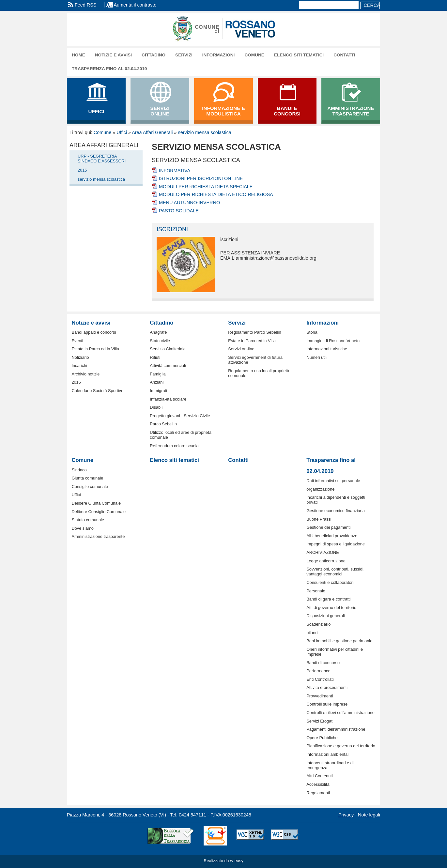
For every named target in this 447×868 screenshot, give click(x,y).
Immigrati (158, 391)
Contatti (344, 55)
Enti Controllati (320, 679)
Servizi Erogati (320, 721)
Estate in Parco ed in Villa (95, 349)
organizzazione (320, 489)
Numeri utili (317, 357)
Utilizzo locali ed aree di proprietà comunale (181, 435)
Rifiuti (155, 357)
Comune (254, 55)
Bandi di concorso (323, 663)
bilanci (312, 633)
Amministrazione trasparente (98, 536)
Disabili (156, 407)
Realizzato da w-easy (223, 861)
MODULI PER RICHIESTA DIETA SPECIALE (206, 187)
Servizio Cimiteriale (168, 349)
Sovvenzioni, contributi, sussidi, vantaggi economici (335, 571)
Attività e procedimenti (327, 687)
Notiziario (80, 357)
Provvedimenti (320, 696)
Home (78, 55)
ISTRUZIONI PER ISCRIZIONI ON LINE (201, 178)
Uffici (122, 132)
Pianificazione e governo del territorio (341, 746)
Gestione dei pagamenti (328, 527)
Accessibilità (318, 784)
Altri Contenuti (319, 776)
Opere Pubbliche (322, 738)
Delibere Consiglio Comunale (99, 512)
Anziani (157, 382)
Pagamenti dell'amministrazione (336, 729)
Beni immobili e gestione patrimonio (339, 641)
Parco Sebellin (163, 424)
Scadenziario (318, 624)
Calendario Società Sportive (97, 391)
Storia (312, 332)
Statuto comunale (88, 520)
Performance (318, 671)
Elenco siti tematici (299, 55)
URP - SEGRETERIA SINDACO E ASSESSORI (102, 159)
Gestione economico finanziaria (336, 511)
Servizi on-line (241, 349)
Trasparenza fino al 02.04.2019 (109, 69)
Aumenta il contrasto (135, 5)
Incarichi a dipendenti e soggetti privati (336, 500)
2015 (82, 170)
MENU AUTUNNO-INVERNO (189, 203)
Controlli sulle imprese (327, 704)
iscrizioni (172, 229)
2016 (76, 382)
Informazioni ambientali (328, 754)
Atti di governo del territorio (331, 608)
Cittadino (154, 55)
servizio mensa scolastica (205, 132)
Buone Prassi (319, 519)
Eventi (77, 341)
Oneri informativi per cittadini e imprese (335, 652)
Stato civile (160, 341)
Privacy (346, 815)
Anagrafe (158, 332)
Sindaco (79, 470)
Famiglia (158, 374)
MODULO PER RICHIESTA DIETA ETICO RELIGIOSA (216, 194)
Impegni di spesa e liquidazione (336, 544)
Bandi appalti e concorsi (94, 332)
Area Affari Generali (152, 132)
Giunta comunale (87, 478)
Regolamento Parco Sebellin (254, 332)
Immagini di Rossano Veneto (333, 341)
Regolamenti (318, 793)
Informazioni (219, 55)
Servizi (184, 55)
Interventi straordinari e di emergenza (330, 765)
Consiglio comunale (90, 487)
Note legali (369, 815)
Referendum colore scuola (174, 446)
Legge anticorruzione (326, 561)
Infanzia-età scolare (168, 399)
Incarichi (79, 365)
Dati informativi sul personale (333, 481)
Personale (316, 591)
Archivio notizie (85, 374)
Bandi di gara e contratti (328, 599)
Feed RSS (85, 5)
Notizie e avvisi (113, 55)
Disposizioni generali (325, 616)
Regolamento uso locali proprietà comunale (259, 373)
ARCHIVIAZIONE (323, 552)
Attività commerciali (168, 365)
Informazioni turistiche (327, 349)
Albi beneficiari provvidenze (332, 536)
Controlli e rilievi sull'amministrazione (340, 713)
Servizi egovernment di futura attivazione (255, 360)
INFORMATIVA (175, 171)
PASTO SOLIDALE (179, 211)
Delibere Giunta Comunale (96, 503)
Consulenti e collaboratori (330, 582)
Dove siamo (83, 528)
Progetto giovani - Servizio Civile (180, 416)
